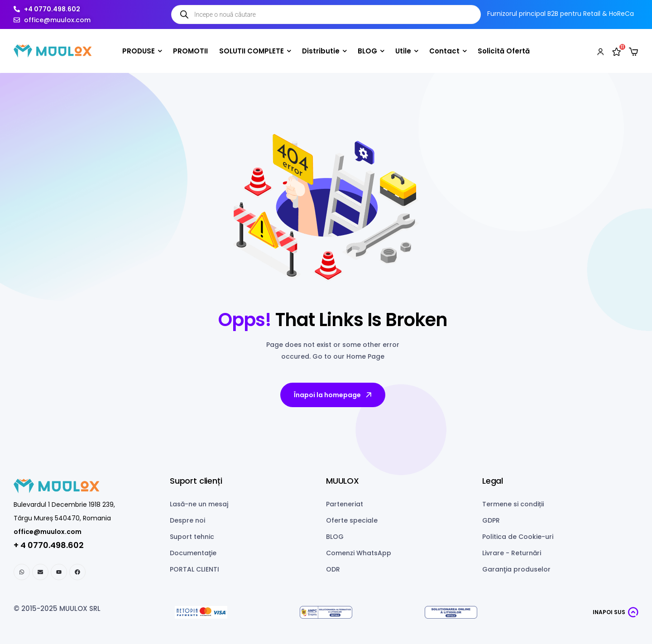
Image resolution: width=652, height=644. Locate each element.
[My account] (600, 51)
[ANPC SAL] (326, 613)
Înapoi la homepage (333, 395)
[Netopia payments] (201, 613)
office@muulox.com (48, 532)
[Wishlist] (617, 51)
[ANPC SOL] (451, 613)
